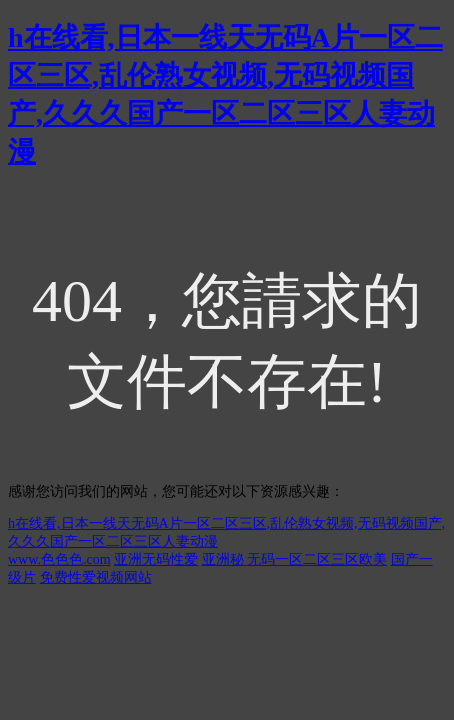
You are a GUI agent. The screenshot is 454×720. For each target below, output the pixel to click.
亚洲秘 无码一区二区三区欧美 (295, 559)
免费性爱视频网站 (96, 577)
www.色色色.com (59, 559)
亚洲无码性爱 (156, 559)
